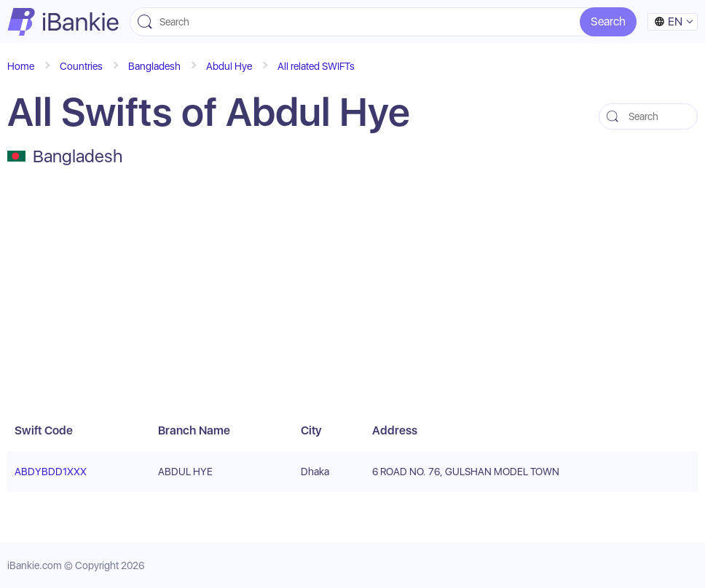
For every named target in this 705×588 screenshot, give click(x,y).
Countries (81, 66)
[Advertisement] (352, 294)
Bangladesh (154, 66)
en (668, 21)
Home (21, 66)
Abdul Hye (229, 66)
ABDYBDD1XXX (51, 472)
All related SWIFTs (316, 66)
